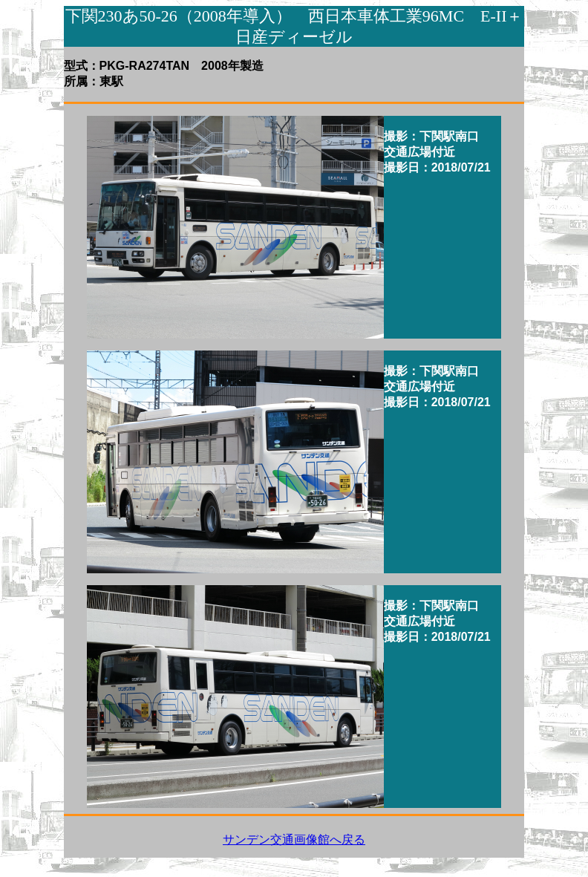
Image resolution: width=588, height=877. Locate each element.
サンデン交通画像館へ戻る (294, 839)
